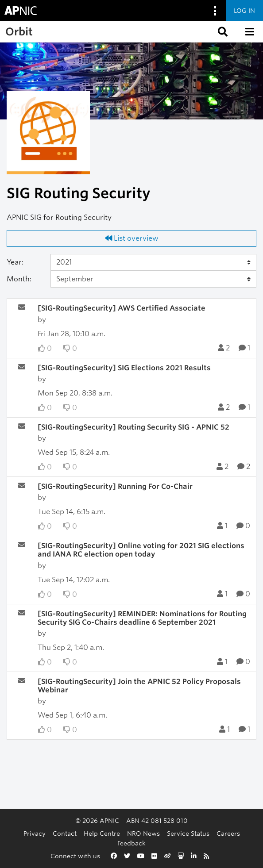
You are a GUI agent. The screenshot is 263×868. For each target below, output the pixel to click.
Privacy (35, 833)
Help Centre (102, 833)
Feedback (131, 843)
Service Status (188, 833)
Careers (228, 833)
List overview (132, 238)
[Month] (153, 279)
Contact (65, 833)
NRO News (143, 833)
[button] (222, 32)
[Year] (153, 262)
